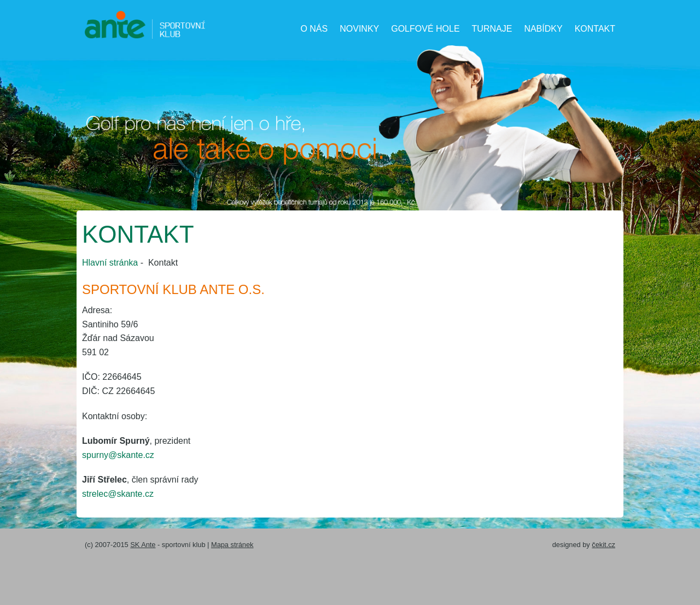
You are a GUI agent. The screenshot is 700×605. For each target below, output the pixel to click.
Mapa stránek (232, 545)
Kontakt (595, 29)
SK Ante (143, 545)
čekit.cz (603, 545)
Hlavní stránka (110, 263)
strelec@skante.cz (118, 494)
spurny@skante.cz (118, 455)
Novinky (359, 29)
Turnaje (492, 29)
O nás (314, 29)
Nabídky (543, 29)
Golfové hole (425, 29)
